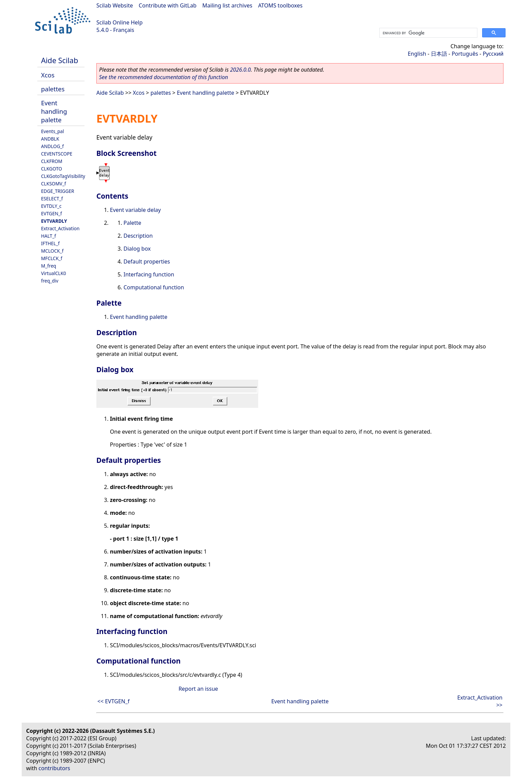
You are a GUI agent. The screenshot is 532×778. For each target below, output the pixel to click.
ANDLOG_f (52, 146)
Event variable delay (135, 210)
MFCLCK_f (52, 258)
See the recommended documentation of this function (164, 77)
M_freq (49, 266)
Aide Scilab (60, 60)
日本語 (439, 54)
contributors (54, 768)
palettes (53, 89)
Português (465, 54)
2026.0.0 (240, 70)
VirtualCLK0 (54, 273)
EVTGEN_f (52, 213)
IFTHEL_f (50, 243)
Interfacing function (149, 274)
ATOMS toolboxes (280, 5)
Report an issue (198, 689)
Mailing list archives (227, 5)
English (417, 54)
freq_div (50, 281)
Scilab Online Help (119, 22)
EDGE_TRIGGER (58, 191)
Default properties (147, 261)
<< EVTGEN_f (113, 701)
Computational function (154, 287)
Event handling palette (54, 111)
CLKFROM (52, 161)
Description (138, 236)
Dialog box (137, 249)
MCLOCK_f (52, 251)
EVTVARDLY (54, 221)
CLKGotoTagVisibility (63, 176)
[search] (428, 33)
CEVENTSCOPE (57, 154)
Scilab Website (115, 5)
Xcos (48, 75)
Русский (493, 54)
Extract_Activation (60, 228)
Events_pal (52, 131)
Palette (132, 223)
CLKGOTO (52, 169)
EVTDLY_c (51, 206)
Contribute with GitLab (168, 5)
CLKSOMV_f (53, 184)
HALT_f (49, 236)
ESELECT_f (52, 198)
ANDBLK (50, 139)
